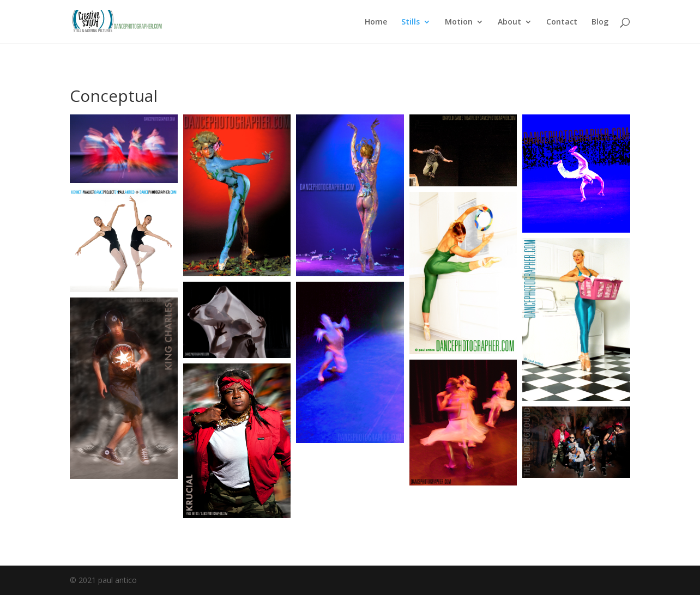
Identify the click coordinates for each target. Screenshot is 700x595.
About (509, 22)
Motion (459, 22)
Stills (411, 22)
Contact (562, 22)
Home (376, 22)
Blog (600, 22)
